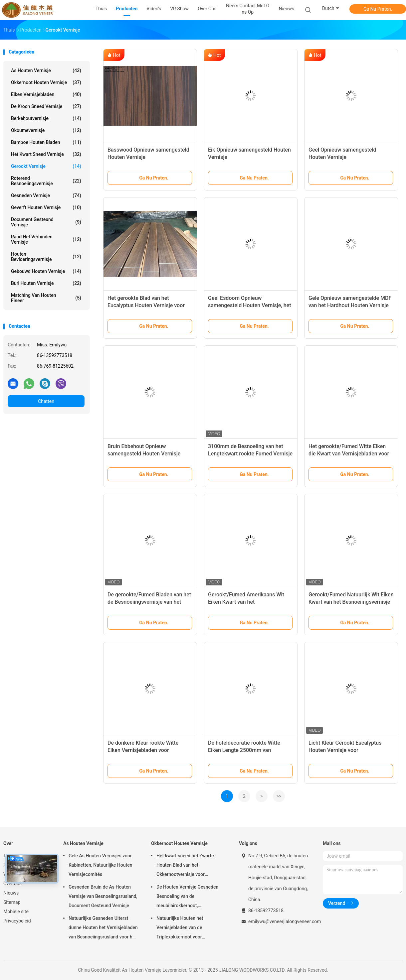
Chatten (46, 401)
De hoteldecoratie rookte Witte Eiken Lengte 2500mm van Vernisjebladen (244, 750)
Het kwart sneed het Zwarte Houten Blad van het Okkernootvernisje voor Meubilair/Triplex (185, 866)
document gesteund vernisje (46, 222)
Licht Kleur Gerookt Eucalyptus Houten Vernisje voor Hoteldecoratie (345, 750)
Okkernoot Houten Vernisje (46, 82)
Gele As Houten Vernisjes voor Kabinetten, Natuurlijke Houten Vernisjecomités (100, 865)
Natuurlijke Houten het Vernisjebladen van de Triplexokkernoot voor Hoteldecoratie (180, 928)
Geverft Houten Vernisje (46, 207)
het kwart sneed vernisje (46, 154)
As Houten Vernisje (46, 70)
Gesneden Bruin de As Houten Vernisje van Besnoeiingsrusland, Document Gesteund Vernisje (103, 896)
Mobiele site (16, 912)
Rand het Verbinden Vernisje (46, 239)
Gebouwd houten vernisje (46, 271)
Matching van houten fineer (46, 298)
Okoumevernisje (46, 130)
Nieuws (11, 893)
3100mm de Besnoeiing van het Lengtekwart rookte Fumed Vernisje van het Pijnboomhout (250, 454)
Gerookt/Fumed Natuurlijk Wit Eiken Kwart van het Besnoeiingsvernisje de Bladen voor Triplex (351, 602)
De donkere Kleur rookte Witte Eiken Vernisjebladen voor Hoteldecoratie (143, 750)
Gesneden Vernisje (46, 195)
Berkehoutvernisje (46, 118)
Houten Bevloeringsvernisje (46, 257)
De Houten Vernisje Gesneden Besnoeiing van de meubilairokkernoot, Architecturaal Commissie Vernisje (187, 897)
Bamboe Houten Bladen (46, 142)
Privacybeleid (17, 921)
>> (279, 796)
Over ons (12, 884)
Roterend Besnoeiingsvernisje (46, 181)
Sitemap (12, 902)
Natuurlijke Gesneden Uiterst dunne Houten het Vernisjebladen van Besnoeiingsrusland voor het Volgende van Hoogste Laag (103, 928)
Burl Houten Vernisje (46, 283)
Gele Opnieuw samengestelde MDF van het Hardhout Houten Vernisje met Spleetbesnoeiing (350, 305)
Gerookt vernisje (46, 166)
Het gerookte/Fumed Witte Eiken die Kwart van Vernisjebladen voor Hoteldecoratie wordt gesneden (349, 454)
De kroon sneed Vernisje (46, 106)
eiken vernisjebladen (46, 94)
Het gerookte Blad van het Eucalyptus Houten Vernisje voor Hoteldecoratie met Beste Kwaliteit (149, 305)
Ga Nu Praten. (378, 9)
